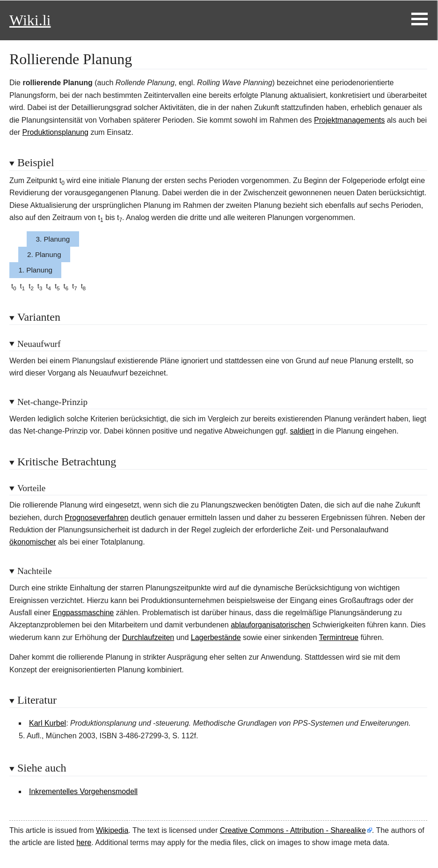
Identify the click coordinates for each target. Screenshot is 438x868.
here (84, 842)
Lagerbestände (216, 637)
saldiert (302, 431)
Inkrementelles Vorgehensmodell (83, 791)
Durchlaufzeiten (148, 637)
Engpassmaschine (84, 613)
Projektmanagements (349, 120)
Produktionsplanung (55, 132)
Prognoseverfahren (96, 518)
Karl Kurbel (47, 723)
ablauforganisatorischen (270, 625)
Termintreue (338, 637)
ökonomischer (33, 542)
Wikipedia (112, 830)
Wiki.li (30, 20)
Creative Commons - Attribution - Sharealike (293, 830)
